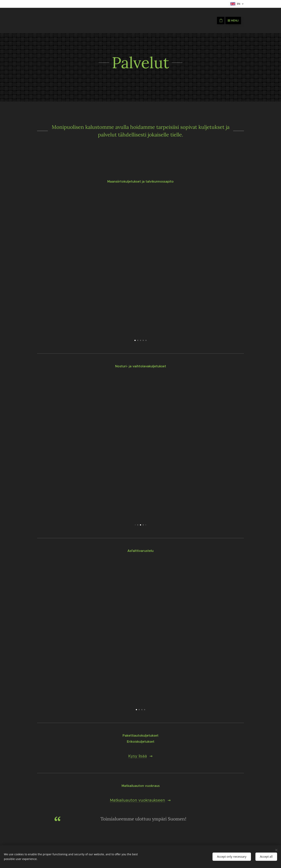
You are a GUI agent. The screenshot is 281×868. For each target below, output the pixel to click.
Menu (233, 21)
